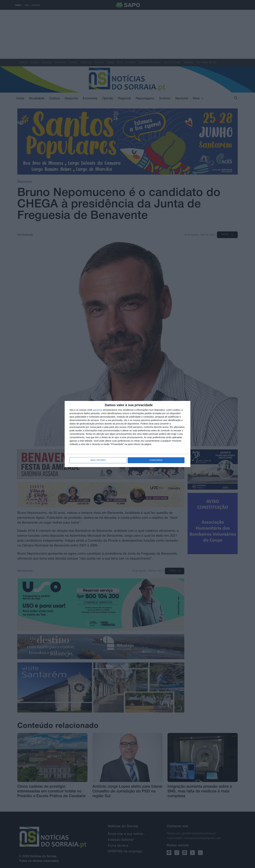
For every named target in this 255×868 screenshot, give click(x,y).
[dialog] (127, 434)
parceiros (97, 410)
